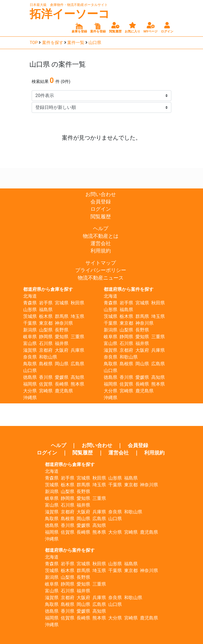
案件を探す (53, 43)
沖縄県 (30, 398)
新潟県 (30, 330)
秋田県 (77, 303)
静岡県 (46, 337)
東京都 (46, 323)
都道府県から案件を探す (129, 289)
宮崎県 (46, 391)
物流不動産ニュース (101, 278)
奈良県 (30, 357)
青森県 (30, 303)
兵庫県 (77, 350)
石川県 (46, 343)
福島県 (46, 310)
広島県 (77, 364)
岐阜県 (30, 337)
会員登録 (101, 202)
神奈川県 (64, 323)
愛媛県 (62, 377)
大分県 (30, 391)
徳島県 (30, 377)
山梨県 (46, 330)
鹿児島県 (64, 391)
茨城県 (30, 316)
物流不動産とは (101, 236)
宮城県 (62, 303)
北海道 (30, 296)
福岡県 (30, 384)
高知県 (77, 377)
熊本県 (77, 384)
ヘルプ (101, 228)
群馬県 (62, 316)
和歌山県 (48, 357)
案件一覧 (76, 43)
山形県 (30, 310)
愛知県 (62, 337)
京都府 (46, 350)
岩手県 (46, 303)
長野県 (62, 330)
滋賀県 (30, 350)
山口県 (95, 43)
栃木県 (46, 316)
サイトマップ (101, 263)
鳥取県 (30, 364)
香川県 (46, 377)
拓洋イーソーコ (70, 14)
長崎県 (62, 384)
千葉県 (30, 323)
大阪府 (62, 350)
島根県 (46, 364)
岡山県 (62, 364)
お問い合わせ (101, 194)
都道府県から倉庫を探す (48, 289)
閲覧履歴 (101, 217)
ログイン (101, 209)
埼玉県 (77, 316)
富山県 (30, 343)
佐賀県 (46, 384)
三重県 (77, 337)
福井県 (62, 343)
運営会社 (101, 243)
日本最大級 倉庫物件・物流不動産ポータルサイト (69, 5)
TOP (34, 43)
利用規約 (101, 251)
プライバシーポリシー (101, 270)
